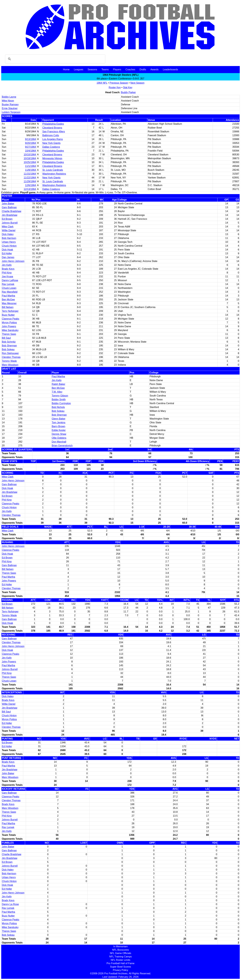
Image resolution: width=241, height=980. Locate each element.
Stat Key (128, 87)
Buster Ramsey (10, 104)
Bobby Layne (9, 97)
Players (117, 69)
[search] (55, 59)
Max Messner (9, 303)
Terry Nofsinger (10, 311)
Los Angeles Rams (52, 139)
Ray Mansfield (10, 292)
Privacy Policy (120, 970)
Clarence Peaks (11, 319)
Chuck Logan (9, 288)
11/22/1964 (30, 178)
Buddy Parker (128, 92)
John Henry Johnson (13, 261)
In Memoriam (120, 946)
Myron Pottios (9, 323)
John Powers (9, 326)
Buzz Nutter (8, 315)
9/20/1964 (31, 143)
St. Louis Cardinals (53, 170)
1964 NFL (102, 83)
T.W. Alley (57, 392)
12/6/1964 (31, 185)
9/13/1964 (31, 139)
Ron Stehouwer (10, 353)
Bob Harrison (9, 238)
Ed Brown (7, 219)
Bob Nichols (58, 407)
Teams (105, 69)
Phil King (7, 273)
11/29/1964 (30, 181)
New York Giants (51, 143)
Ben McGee (8, 300)
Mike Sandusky (10, 330)
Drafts (143, 69)
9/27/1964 (31, 147)
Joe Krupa (7, 276)
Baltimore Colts (51, 135)
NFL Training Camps (120, 957)
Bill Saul (6, 338)
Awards (154, 69)
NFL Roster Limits (120, 960)
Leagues (78, 69)
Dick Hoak (7, 250)
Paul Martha (8, 296)
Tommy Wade (9, 361)
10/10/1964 (30, 155)
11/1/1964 (31, 166)
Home (66, 69)
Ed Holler (7, 253)
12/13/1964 (30, 189)
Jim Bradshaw (10, 215)
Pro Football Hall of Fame (120, 963)
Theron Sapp (9, 334)
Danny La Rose (10, 904)
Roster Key (115, 87)
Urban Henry (9, 242)
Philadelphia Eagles (53, 124)
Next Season (137, 83)
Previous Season (119, 83)
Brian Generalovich (62, 446)
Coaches (130, 69)
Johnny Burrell (10, 223)
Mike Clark (8, 227)
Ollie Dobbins (59, 438)
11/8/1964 (31, 170)
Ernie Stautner (10, 108)
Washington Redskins (54, 174)
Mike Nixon (8, 101)
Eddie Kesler (59, 430)
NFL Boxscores (121, 950)
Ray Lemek (8, 284)
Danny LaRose (10, 280)
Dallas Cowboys (51, 147)
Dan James (8, 257)
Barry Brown (58, 426)
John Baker (8, 204)
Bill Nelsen (8, 307)
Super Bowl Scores (120, 967)
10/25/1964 (30, 162)
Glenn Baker (58, 419)
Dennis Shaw (59, 434)
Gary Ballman (9, 207)
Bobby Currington (61, 403)
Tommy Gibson (60, 396)
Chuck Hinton (9, 246)
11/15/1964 (30, 174)
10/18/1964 (30, 158)
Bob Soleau (8, 349)
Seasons (92, 69)
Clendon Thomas (11, 357)
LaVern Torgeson (11, 112)
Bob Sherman (9, 346)
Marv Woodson (10, 365)
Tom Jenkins (58, 423)
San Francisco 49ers (54, 132)
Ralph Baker (58, 384)
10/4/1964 (31, 151)
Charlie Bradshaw (12, 211)
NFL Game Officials (121, 953)
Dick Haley (8, 234)
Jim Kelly (7, 265)
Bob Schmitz (9, 342)
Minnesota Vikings (52, 158)
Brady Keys (8, 269)
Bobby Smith (59, 399)
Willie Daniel (9, 230)
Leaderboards (170, 69)
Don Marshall (59, 442)
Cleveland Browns (52, 128)
